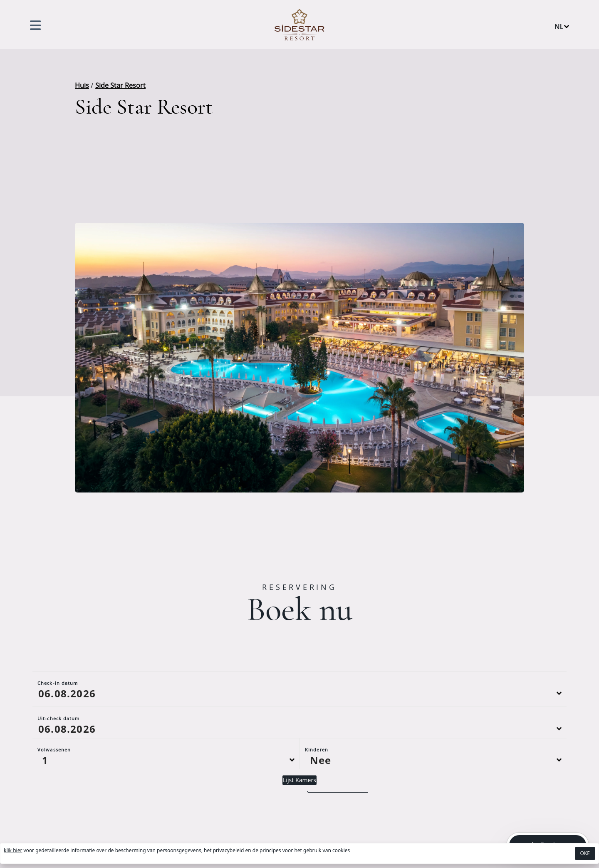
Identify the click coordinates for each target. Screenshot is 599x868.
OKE (585, 853)
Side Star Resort (120, 85)
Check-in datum (58, 727)
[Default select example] (166, 803)
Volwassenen (54, 793)
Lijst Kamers (299, 824)
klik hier (13, 850)
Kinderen (317, 793)
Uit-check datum (59, 762)
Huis (82, 85)
